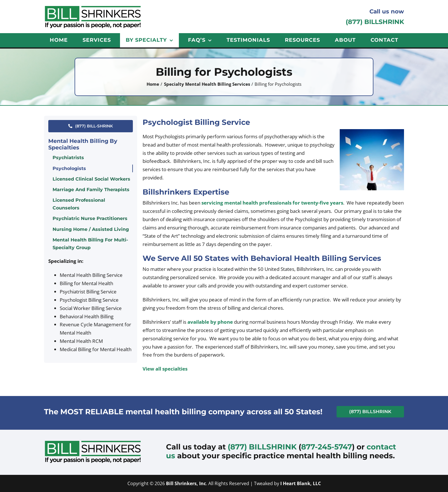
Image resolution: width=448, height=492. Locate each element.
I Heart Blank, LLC (301, 483)
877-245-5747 (327, 447)
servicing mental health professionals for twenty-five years (272, 203)
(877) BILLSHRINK (375, 22)
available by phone (210, 322)
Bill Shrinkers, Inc (186, 483)
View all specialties (165, 369)
